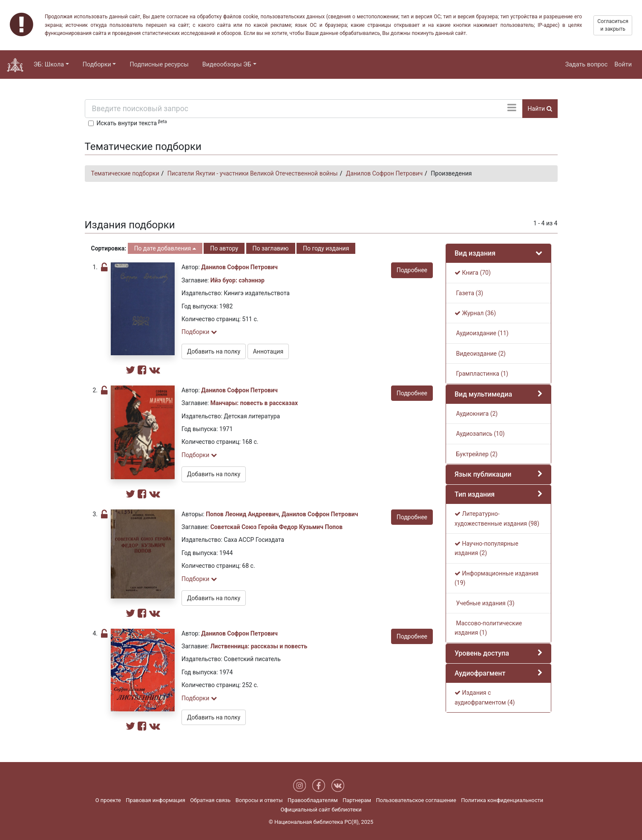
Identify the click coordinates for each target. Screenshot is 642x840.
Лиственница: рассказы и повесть (259, 646)
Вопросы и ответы (259, 800)
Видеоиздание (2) (480, 354)
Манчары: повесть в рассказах (254, 403)
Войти (623, 65)
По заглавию (271, 248)
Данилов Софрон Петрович (384, 173)
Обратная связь (210, 800)
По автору (224, 248)
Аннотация (268, 351)
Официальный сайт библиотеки (321, 810)
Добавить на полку (214, 351)
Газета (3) (469, 293)
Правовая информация (155, 800)
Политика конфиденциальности (502, 800)
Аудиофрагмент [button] (480, 673)
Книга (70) (473, 273)
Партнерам (357, 800)
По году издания (326, 248)
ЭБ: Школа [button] (49, 65)
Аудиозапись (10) (480, 434)
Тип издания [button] (475, 494)
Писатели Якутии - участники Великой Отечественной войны (253, 173)
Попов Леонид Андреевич (242, 514)
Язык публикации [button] (483, 474)
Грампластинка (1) (481, 374)
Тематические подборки (125, 173)
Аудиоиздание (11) (482, 333)
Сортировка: (109, 248)
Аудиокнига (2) (476, 414)
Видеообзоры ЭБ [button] (227, 65)
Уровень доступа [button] (482, 653)
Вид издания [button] (475, 253)
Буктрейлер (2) (476, 454)
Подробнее (412, 270)
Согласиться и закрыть (613, 25)
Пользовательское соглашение (416, 800)
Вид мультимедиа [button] (483, 394)
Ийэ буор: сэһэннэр (238, 280)
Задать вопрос (587, 65)
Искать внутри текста (132, 123)
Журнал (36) (475, 313)
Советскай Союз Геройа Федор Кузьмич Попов (276, 527)
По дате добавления (165, 248)
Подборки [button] (97, 65)
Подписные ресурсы (159, 65)
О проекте (108, 800)
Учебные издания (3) (485, 603)
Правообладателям (313, 800)
